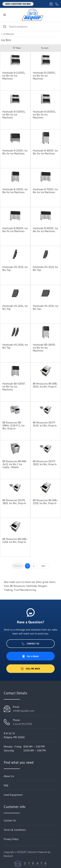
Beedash (8, 856)
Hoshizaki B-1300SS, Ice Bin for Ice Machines (44, 76)
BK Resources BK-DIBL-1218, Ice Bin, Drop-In (15, 540)
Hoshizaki (32, 586)
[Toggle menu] (5, 15)
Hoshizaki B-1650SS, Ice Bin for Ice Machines (44, 114)
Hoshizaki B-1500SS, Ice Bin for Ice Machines (14, 114)
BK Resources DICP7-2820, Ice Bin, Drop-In (45, 463)
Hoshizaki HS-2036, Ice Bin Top (15, 346)
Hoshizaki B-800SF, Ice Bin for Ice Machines (15, 230)
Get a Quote (30, 656)
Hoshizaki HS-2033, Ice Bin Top (45, 268)
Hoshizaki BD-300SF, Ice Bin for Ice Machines (44, 348)
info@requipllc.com (24, 711)
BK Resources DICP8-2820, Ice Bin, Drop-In (14, 502)
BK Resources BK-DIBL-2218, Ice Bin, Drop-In (45, 502)
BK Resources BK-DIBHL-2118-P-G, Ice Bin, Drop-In (14, 425)
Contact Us (30, 644)
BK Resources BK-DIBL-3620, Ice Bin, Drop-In (45, 385)
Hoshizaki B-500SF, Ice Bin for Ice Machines (15, 191)
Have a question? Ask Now (18, 4)
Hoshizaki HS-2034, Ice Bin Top (15, 307)
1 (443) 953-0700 (22, 724)
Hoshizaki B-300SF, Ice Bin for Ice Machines (45, 152)
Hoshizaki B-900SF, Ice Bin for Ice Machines (45, 230)
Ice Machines (9, 34)
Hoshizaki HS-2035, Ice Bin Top (46, 307)
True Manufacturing (25, 590)
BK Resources (17, 586)
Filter (17, 48)
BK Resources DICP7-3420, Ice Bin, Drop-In (45, 424)
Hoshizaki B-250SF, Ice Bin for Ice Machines (15, 152)
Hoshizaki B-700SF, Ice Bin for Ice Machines (45, 191)
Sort (45, 48)
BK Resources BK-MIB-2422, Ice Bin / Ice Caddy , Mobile (15, 464)
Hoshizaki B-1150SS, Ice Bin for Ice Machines (14, 76)
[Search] (30, 26)
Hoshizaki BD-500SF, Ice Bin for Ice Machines (14, 386)
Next (43, 566)
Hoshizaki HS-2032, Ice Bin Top (15, 268)
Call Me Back (30, 669)
